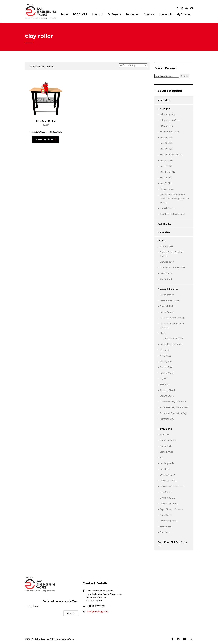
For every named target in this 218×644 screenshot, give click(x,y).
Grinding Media (167, 463)
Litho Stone (165, 492)
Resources (133, 14)
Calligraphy (164, 109)
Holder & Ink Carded (170, 132)
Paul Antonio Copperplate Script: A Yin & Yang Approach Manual (174, 199)
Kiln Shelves (165, 356)
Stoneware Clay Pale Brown (173, 402)
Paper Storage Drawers (171, 509)
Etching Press (166, 452)
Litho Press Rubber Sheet (172, 486)
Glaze (162, 333)
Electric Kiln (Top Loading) (172, 318)
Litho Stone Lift (167, 498)
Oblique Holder (167, 189)
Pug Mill (164, 379)
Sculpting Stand (167, 390)
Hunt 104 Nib (166, 143)
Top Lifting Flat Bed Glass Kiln (172, 544)
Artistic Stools (166, 246)
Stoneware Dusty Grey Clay (173, 413)
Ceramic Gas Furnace (170, 300)
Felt (162, 458)
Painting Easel (167, 273)
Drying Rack (166, 446)
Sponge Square (167, 396)
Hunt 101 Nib (166, 137)
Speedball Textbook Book (172, 214)
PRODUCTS (80, 14)
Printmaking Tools (169, 521)
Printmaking (165, 429)
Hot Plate (164, 469)
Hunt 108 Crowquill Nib (171, 154)
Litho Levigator (167, 475)
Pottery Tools (166, 367)
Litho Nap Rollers (168, 480)
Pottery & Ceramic (168, 289)
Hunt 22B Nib (166, 160)
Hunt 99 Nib (166, 183)
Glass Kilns (164, 232)
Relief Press (165, 526)
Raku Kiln (164, 384)
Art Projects (114, 14)
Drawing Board (167, 262)
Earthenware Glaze (174, 338)
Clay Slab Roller (167, 306)
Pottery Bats (166, 361)
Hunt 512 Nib (166, 166)
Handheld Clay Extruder (171, 344)
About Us (97, 14)
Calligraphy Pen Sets (170, 120)
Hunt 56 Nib (166, 177)
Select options (46, 139)
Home (65, 14)
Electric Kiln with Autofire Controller (172, 325)
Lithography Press (169, 503)
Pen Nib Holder (167, 208)
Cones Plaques (167, 312)
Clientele (149, 14)
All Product (164, 100)
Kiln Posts (165, 350)
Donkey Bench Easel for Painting (172, 254)
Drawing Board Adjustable (173, 267)
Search (185, 76)
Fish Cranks (164, 224)
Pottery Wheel (167, 373)
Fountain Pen (166, 126)
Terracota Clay (167, 419)
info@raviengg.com (98, 612)
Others (162, 241)
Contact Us (165, 14)
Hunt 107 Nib (166, 149)
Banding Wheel (167, 295)
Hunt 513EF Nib (167, 172)
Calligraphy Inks (167, 114)
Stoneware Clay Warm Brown (174, 407)
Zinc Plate (165, 532)
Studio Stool (166, 279)
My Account (184, 14)
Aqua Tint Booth (168, 440)
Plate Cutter (166, 515)
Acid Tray (164, 435)
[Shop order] (133, 65)
